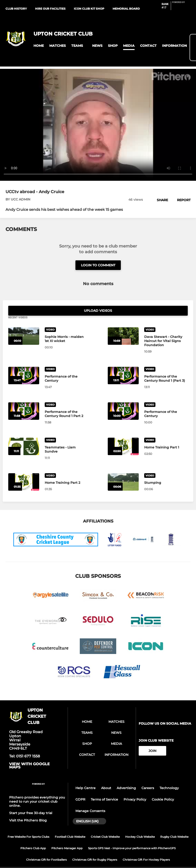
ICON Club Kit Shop (89, 9)
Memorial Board (126, 9)
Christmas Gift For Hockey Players (146, 850)
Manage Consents (90, 801)
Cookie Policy (163, 790)
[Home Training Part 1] (123, 437)
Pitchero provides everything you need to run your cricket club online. (37, 792)
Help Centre (86, 778)
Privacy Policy (135, 790)
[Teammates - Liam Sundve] (24, 437)
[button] (39, 46)
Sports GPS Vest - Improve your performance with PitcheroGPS (132, 838)
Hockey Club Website (140, 827)
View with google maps (29, 756)
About (106, 778)
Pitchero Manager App (67, 838)
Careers (148, 778)
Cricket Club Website (105, 827)
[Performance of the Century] (24, 366)
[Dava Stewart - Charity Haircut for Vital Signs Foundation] (123, 326)
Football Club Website (70, 827)
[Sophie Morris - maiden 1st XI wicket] (24, 326)
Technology (169, 778)
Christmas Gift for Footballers (46, 850)
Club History (16, 9)
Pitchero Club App (33, 838)
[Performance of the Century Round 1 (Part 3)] (123, 366)
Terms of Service (104, 790)
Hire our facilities (50, 9)
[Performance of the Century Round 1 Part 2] (24, 401)
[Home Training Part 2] (24, 472)
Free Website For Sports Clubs (28, 827)
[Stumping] (123, 472)
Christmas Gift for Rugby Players (95, 850)
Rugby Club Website (174, 827)
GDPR (80, 790)
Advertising (126, 778)
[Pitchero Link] (181, 8)
